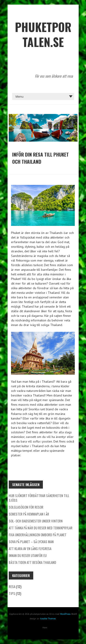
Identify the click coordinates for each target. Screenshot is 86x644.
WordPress (65, 614)
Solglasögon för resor (26, 507)
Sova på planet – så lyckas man (31, 542)
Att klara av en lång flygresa (30, 548)
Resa (12, 586)
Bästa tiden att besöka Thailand (32, 562)
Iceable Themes (48, 619)
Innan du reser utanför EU (28, 555)
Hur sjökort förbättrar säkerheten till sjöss (39, 498)
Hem (45, 628)
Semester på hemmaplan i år (29, 514)
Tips (12, 593)
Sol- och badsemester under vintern (36, 521)
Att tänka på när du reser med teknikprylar (41, 528)
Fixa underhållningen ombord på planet (38, 535)
